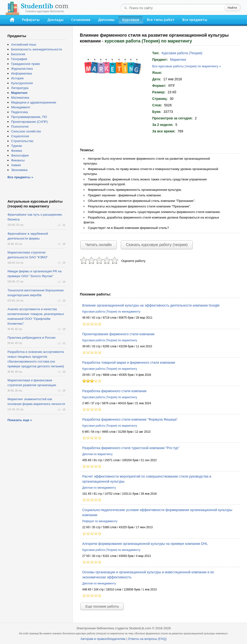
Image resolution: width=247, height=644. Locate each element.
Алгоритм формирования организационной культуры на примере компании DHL (145, 544)
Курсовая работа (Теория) (182, 53)
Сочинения (81, 20)
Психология (20, 127)
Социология (20, 136)
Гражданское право (26, 64)
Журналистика (22, 69)
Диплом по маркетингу (97, 454)
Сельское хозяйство (26, 131)
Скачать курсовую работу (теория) (157, 245)
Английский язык (24, 45)
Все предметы (195, 20)
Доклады (55, 20)
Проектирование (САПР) (29, 122)
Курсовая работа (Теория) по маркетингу (110, 340)
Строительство (22, 141)
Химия (16, 165)
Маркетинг (178, 60)
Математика (20, 98)
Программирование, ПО (29, 117)
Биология (18, 54)
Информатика (21, 73)
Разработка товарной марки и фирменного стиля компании (129, 363)
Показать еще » (20, 420)
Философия (20, 155)
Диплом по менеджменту (99, 488)
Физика (17, 151)
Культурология (22, 83)
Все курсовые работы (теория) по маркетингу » (187, 66)
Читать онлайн (99, 245)
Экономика (19, 170)
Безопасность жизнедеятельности (37, 49)
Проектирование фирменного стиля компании (118, 334)
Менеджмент (21, 107)
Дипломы (106, 20)
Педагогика (20, 112)
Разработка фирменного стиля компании (114, 391)
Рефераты (31, 20)
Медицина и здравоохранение (34, 102)
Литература (20, 88)
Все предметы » (20, 177)
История (17, 78)
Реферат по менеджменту (100, 521)
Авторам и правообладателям (103, 639)
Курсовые (131, 20)
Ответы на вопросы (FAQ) (147, 639)
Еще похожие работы (102, 606)
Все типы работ (161, 20)
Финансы (18, 160)
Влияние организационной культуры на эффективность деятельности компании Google (151, 305)
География (19, 59)
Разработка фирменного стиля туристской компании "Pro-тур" (131, 448)
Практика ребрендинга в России (31, 338)
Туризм (16, 146)
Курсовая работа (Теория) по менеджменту (111, 312)
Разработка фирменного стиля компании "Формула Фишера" (130, 419)
